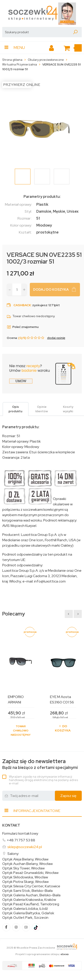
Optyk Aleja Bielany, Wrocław (25, 859)
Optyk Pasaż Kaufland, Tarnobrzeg (31, 904)
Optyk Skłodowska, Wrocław (25, 877)
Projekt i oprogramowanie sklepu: (42, 954)
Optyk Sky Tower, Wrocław (23, 868)
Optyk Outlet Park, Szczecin (25, 918)
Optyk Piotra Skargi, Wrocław (25, 882)
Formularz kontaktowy (20, 833)
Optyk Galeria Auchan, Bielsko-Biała (31, 895)
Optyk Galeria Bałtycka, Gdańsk (28, 913)
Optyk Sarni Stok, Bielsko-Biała (27, 891)
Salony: (13, 854)
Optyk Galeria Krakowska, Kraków (29, 900)
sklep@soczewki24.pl (25, 847)
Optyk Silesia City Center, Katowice (31, 886)
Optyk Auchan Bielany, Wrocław (27, 864)
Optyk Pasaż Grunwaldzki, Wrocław (30, 873)
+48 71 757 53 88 (21, 840)
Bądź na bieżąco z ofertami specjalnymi (40, 764)
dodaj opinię (56, 338)
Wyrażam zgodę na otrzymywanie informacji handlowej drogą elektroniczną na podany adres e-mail (43, 780)
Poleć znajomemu (23, 327)
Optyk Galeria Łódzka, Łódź (25, 909)
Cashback (22, 305)
